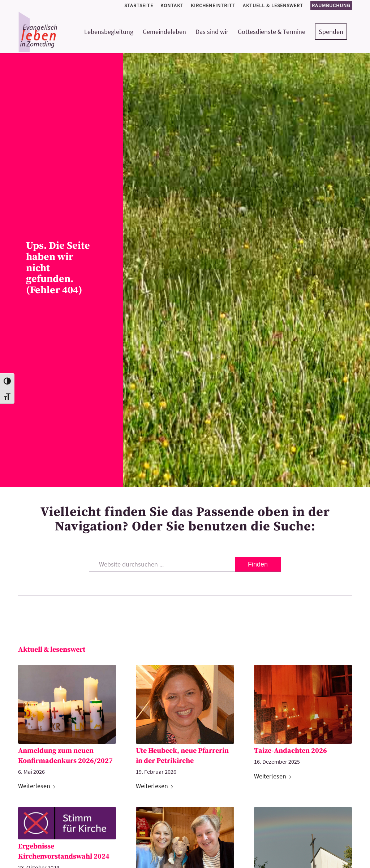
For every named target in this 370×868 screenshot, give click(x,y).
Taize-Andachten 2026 (291, 751)
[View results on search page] (258, 564)
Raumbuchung (331, 5)
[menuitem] (139, 6)
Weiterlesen (37, 786)
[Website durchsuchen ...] (185, 564)
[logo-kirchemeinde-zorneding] (64, 32)
